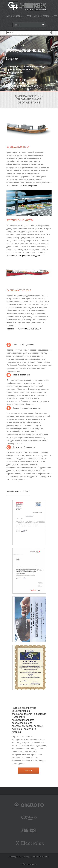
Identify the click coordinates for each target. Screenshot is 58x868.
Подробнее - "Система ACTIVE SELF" (24, 329)
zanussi (29, 830)
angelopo (29, 805)
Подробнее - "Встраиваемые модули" (23, 256)
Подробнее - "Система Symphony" (22, 185)
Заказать (28, 770)
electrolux (29, 843)
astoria (29, 817)
